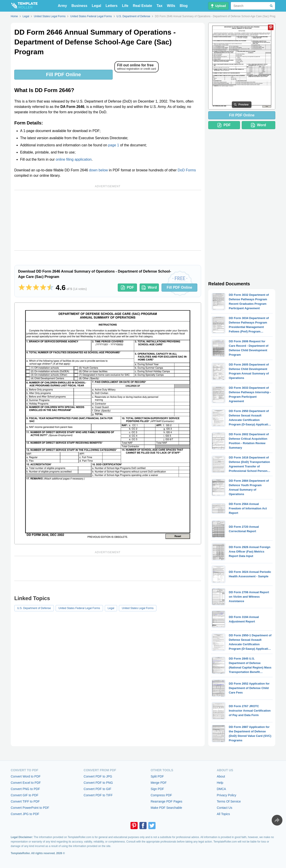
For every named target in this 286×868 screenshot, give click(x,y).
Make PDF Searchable (166, 808)
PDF (127, 288)
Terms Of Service (229, 801)
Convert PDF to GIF (97, 789)
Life (125, 6)
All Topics (223, 814)
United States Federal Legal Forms (79, 608)
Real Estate (142, 6)
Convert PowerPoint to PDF (30, 808)
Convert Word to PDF (26, 776)
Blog (184, 6)
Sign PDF (157, 789)
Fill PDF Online (63, 75)
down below (98, 170)
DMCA (221, 789)
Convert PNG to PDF (25, 789)
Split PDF (157, 776)
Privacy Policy (226, 795)
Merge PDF (159, 783)
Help (220, 783)
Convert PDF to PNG (98, 783)
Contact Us (224, 808)
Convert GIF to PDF (25, 795)
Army (62, 6)
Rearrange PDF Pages (166, 801)
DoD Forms (187, 170)
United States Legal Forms (138, 608)
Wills (171, 6)
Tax (160, 6)
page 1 (114, 145)
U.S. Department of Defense (34, 608)
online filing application (74, 159)
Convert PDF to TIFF (98, 795)
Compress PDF (161, 795)
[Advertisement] (108, 220)
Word (149, 288)
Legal (97, 6)
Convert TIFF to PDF (25, 801)
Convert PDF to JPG (98, 776)
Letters (112, 6)
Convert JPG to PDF (25, 814)
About (221, 776)
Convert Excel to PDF (26, 783)
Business (79, 6)
